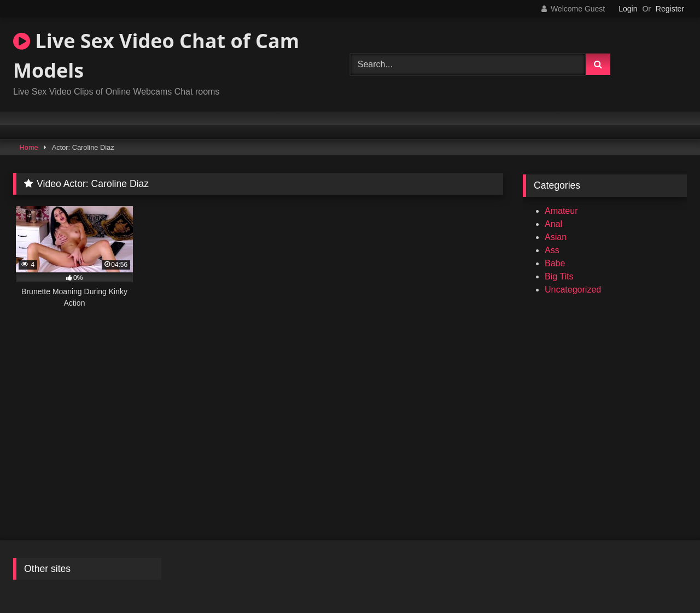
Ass (552, 250)
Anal (553, 224)
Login (628, 9)
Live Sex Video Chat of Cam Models (156, 56)
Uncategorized (573, 290)
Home (29, 147)
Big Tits (559, 276)
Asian (556, 237)
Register (670, 9)
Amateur (561, 211)
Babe (555, 263)
